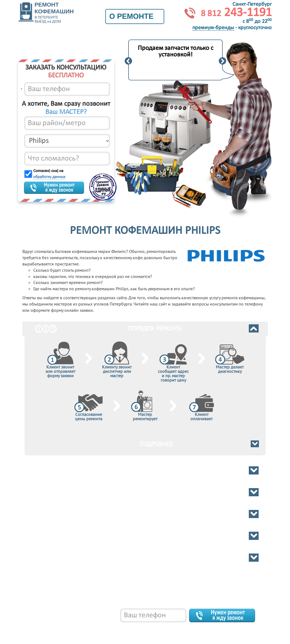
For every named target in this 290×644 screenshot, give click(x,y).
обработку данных (49, 177)
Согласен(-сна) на (49, 174)
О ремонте (135, 16)
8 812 (58, 628)
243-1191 (236, 13)
